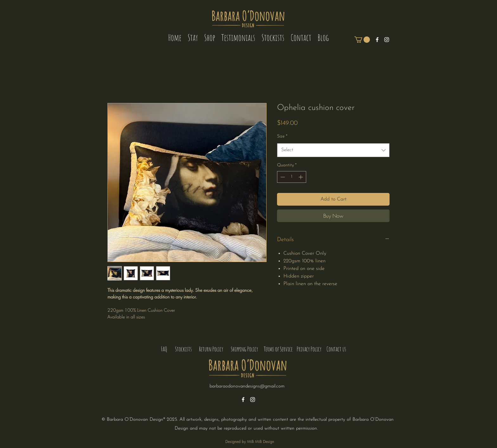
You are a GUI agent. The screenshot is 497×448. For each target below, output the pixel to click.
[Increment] (301, 177)
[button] (362, 40)
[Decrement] (282, 177)
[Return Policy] (211, 349)
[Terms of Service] (278, 349)
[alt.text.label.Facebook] (377, 40)
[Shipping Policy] (244, 349)
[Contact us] (336, 349)
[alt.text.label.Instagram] (387, 40)
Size (282, 136)
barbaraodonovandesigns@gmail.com (247, 386)
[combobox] (333, 150)
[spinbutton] (292, 177)
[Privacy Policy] (309, 349)
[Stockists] (183, 349)
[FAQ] (164, 349)
